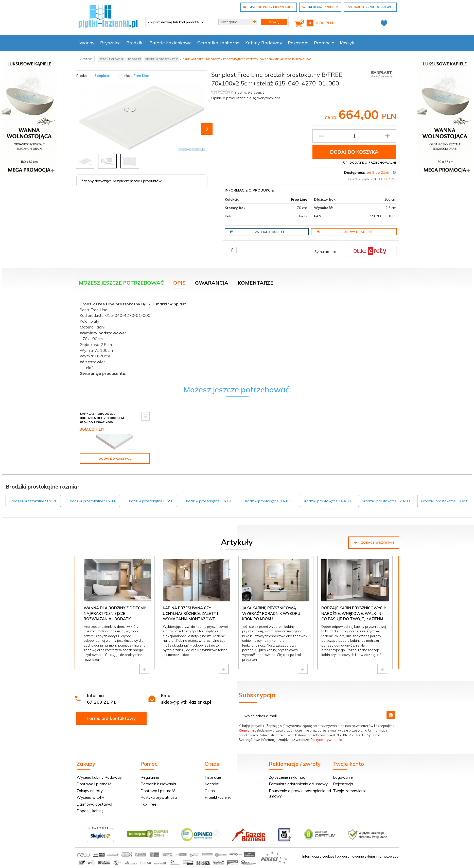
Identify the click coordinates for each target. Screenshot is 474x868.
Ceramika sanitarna (218, 43)
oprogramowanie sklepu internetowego (368, 856)
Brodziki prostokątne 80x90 (150, 501)
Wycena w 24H (90, 797)
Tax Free (148, 804)
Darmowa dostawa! (94, 804)
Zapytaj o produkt (257, 232)
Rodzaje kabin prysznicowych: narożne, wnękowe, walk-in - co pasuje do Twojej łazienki (354, 613)
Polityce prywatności (327, 740)
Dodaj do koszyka (354, 152)
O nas (210, 791)
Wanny (87, 43)
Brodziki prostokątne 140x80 (327, 501)
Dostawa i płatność (344, 232)
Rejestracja (343, 784)
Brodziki (135, 43)
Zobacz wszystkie (374, 542)
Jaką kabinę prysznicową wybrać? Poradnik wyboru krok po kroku (271, 613)
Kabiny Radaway (264, 43)
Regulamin (247, 730)
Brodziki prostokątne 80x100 (268, 501)
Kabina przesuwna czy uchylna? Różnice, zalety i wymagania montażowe (190, 613)
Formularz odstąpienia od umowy (298, 784)
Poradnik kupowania (158, 784)
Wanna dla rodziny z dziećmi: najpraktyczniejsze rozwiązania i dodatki (115, 613)
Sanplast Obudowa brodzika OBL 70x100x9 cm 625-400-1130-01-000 (102, 418)
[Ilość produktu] (354, 136)
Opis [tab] (179, 283)
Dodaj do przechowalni (370, 162)
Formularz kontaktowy (111, 718)
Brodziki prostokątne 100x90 (445, 501)
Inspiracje (213, 777)
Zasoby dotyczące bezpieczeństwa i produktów (121, 181)
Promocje (324, 43)
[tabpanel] (237, 337)
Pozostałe (298, 43)
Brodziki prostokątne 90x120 (33, 501)
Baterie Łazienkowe (171, 43)
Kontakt (212, 784)
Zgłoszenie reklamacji (288, 777)
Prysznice (110, 43)
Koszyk (347, 43)
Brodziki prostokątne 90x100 (92, 501)
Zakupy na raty (90, 791)
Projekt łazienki (218, 797)
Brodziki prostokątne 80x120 (208, 501)
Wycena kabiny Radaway (99, 777)
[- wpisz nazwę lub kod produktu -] (180, 22)
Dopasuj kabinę (90, 811)
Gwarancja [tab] (212, 283)
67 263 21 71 (101, 702)
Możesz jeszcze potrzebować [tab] (121, 283)
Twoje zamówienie (350, 791)
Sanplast (102, 76)
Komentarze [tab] (255, 283)
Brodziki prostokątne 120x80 (386, 501)
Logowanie (343, 777)
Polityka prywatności (159, 797)
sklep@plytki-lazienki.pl (186, 702)
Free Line (141, 76)
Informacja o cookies (318, 856)
